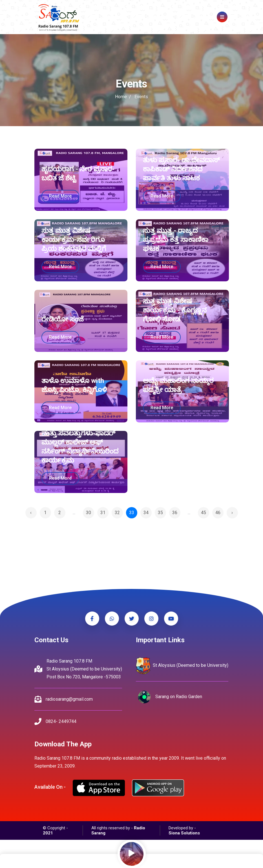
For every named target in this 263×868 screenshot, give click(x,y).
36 (175, 513)
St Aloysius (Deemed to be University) (182, 666)
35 (160, 513)
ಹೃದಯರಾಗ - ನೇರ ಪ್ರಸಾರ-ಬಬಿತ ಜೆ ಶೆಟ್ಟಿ (78, 174)
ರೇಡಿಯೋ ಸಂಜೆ (63, 319)
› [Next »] (232, 513)
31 (103, 513)
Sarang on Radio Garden (169, 697)
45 (204, 513)
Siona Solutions (184, 833)
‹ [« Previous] (31, 513)
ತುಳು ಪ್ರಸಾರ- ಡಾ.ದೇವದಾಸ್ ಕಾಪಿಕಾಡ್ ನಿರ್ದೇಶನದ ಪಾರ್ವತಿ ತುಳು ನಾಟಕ (181, 169)
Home (121, 97)
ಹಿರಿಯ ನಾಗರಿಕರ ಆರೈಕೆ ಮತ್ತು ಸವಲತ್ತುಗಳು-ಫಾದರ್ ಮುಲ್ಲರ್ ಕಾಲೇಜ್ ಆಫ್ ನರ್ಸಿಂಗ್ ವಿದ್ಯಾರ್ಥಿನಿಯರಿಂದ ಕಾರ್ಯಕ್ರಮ (80, 442)
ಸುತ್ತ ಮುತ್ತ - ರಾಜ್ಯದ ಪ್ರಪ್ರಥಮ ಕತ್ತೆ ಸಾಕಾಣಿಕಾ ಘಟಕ (176, 240)
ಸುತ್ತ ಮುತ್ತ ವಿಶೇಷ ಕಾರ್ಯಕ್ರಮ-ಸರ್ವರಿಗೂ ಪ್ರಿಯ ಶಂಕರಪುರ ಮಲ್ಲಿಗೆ (74, 240)
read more (60, 196)
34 (146, 513)
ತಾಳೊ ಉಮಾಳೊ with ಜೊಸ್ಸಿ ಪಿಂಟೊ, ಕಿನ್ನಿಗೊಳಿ (74, 385)
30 (89, 513)
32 (117, 513)
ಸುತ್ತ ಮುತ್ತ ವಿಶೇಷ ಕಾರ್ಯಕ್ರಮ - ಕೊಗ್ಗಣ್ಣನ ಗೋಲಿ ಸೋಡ (175, 310)
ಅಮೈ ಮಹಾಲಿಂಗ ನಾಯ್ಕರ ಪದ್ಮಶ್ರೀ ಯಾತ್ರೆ (178, 385)
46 (218, 513)
